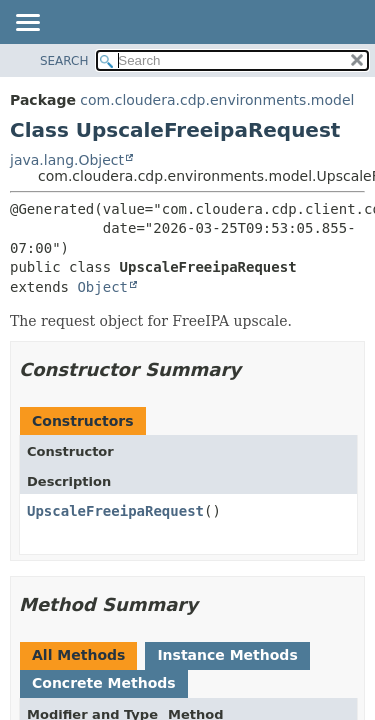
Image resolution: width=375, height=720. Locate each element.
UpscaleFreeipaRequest (115, 511)
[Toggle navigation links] (27, 24)
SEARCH (64, 61)
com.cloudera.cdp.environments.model (217, 100)
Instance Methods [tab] (227, 655)
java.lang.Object (67, 160)
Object (102, 287)
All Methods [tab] (78, 655)
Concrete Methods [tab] (104, 683)
